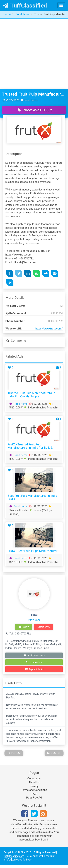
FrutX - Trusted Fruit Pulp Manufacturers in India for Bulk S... (31, 446)
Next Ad (54, 753)
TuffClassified (25, 6)
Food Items (21, 404)
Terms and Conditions (34, 790)
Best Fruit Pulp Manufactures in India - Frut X (33, 497)
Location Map (34, 662)
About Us (34, 782)
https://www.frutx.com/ (49, 329)
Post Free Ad (34, 798)
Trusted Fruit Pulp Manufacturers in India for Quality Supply (34, 94)
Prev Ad (14, 753)
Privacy (34, 786)
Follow (24, 627)
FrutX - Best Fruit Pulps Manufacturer (33, 551)
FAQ (34, 794)
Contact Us (34, 778)
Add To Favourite (34, 655)
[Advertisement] (34, 54)
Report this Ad (34, 669)
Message (44, 627)
